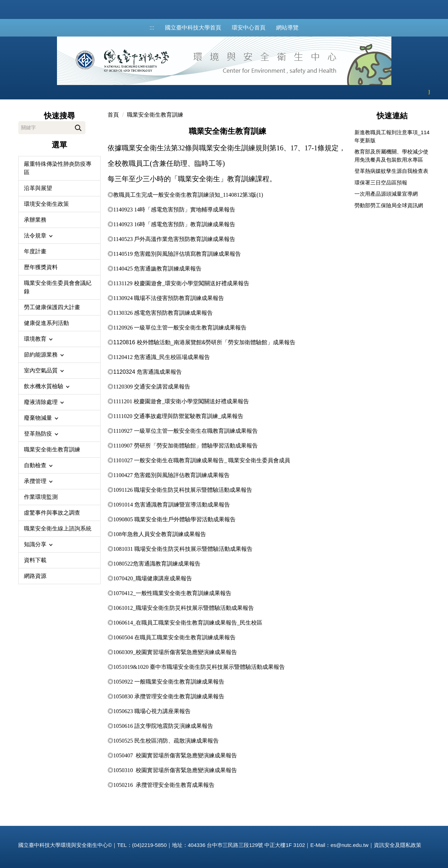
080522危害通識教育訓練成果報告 (158, 564)
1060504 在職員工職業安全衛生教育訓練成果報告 (174, 637)
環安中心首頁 (249, 28)
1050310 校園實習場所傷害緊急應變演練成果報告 (175, 770)
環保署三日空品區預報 (381, 182)
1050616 (124, 726)
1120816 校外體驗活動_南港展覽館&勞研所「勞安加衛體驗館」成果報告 (204, 342)
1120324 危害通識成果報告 (148, 372)
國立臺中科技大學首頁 (193, 28)
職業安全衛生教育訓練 (155, 115)
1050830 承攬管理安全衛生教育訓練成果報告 (169, 696)
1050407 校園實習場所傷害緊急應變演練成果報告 (175, 755)
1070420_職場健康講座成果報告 (153, 578)
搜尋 (78, 127)
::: (152, 28)
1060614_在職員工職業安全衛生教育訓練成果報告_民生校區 (188, 623)
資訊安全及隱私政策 (398, 845)
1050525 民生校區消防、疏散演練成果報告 (166, 741)
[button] (59, 236)
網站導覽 (287, 28)
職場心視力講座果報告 (152, 711)
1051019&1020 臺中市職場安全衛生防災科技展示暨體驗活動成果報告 (199, 667)
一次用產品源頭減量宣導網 (386, 194)
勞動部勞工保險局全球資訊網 (389, 205)
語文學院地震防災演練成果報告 (174, 726)
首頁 (113, 115)
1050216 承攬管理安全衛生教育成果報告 (164, 785)
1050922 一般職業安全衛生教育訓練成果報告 (169, 682)
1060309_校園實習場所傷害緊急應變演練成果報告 (175, 652)
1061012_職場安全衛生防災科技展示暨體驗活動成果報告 (184, 608)
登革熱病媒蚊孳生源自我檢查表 (391, 171)
